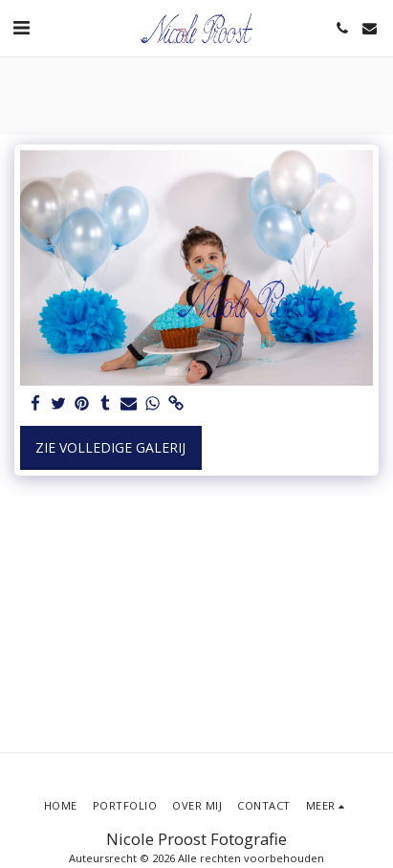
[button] (21, 27)
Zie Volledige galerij (110, 447)
